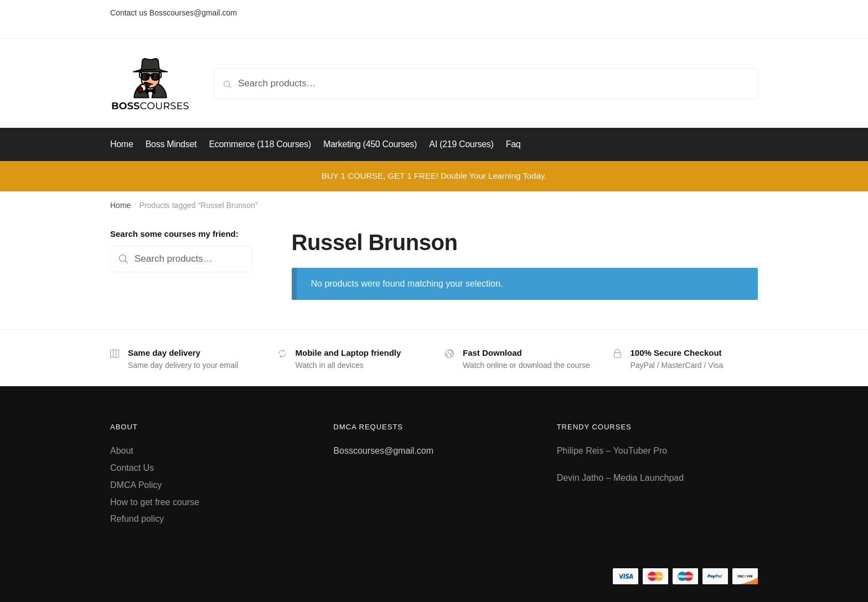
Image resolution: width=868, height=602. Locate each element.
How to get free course (155, 502)
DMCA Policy (136, 485)
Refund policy (137, 519)
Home (120, 205)
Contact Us (132, 468)
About (122, 451)
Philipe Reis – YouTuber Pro (612, 451)
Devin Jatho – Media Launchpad (621, 478)
